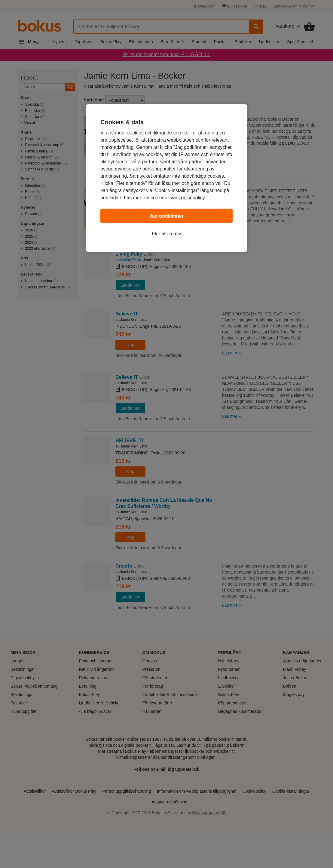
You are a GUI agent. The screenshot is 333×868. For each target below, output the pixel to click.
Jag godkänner (166, 216)
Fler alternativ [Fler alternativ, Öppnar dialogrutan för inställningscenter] (167, 234)
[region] (166, 178)
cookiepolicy (192, 198)
